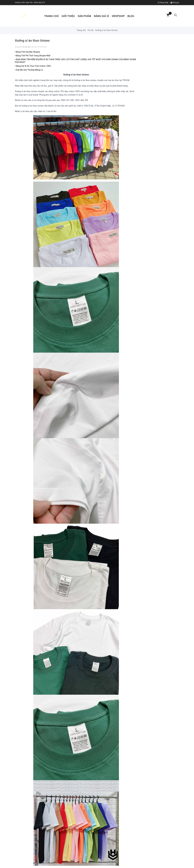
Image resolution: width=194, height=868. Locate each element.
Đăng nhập (163, 3)
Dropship (118, 16)
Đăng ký (175, 3)
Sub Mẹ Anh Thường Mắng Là (29, 70)
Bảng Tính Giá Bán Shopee (27, 52)
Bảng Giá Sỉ (101, 16)
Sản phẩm (84, 16)
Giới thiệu (68, 16)
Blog (131, 16)
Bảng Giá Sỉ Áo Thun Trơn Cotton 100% (33, 66)
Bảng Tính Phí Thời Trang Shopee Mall (33, 56)
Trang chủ (52, 16)
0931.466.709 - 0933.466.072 (33, 3)
